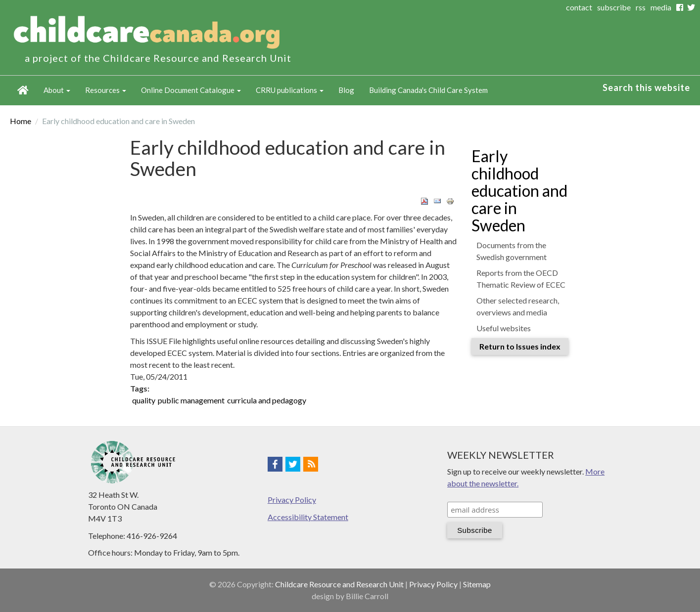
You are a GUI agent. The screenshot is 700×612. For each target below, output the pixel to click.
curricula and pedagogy (267, 400)
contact (579, 7)
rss (641, 7)
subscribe (614, 7)
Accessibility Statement (308, 517)
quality (144, 400)
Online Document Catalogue (191, 90)
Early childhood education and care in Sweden (519, 191)
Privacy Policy (292, 500)
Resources (106, 90)
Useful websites (504, 328)
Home (23, 90)
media (661, 7)
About (57, 90)
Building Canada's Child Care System (428, 90)
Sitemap (477, 584)
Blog (346, 90)
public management (191, 400)
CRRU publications (290, 90)
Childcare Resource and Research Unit (339, 584)
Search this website (646, 87)
